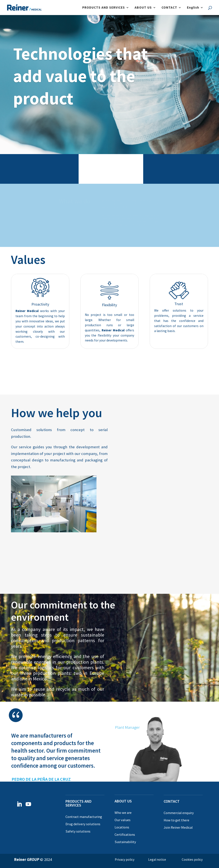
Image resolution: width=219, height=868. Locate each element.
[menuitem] (195, 11)
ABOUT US (143, 8)
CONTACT (169, 8)
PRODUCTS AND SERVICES (104, 8)
